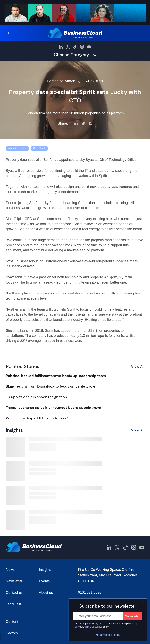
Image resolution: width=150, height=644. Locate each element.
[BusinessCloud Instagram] (82, 47)
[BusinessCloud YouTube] (89, 47)
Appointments (17, 148)
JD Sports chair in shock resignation (36, 397)
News (10, 570)
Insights (45, 570)
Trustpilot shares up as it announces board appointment (54, 408)
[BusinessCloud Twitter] (68, 47)
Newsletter (14, 581)
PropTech (39, 148)
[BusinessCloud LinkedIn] (61, 47)
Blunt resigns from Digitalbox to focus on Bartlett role (51, 386)
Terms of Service (94, 627)
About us (46, 593)
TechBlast (13, 604)
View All (138, 367)
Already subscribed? (108, 635)
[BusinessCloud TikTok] (75, 47)
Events (44, 581)
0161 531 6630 (90, 592)
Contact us (14, 593)
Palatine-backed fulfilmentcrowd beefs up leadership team (56, 376)
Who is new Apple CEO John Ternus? (37, 418)
